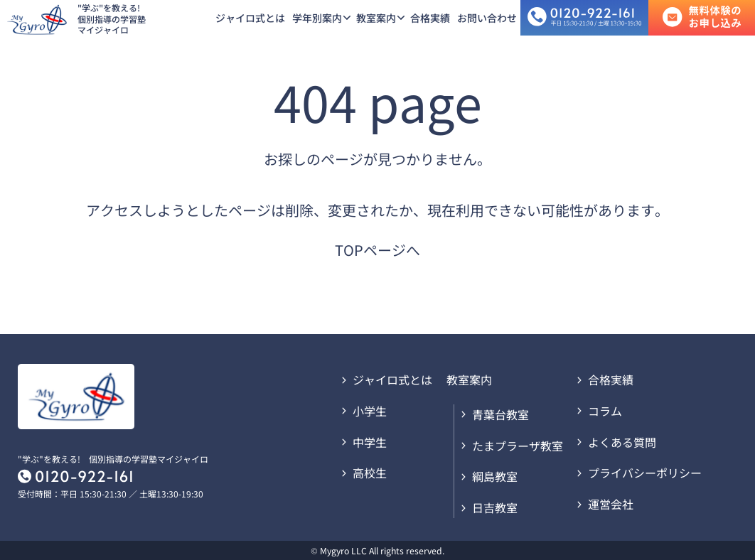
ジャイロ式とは (250, 18)
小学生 (370, 411)
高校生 (370, 473)
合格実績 (430, 18)
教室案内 (376, 18)
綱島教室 (495, 476)
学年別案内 (317, 18)
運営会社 (611, 504)
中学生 (370, 442)
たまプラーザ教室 (518, 446)
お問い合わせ (487, 18)
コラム (605, 411)
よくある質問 (622, 442)
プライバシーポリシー (645, 473)
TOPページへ (377, 250)
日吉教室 (495, 507)
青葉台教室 (500, 414)
